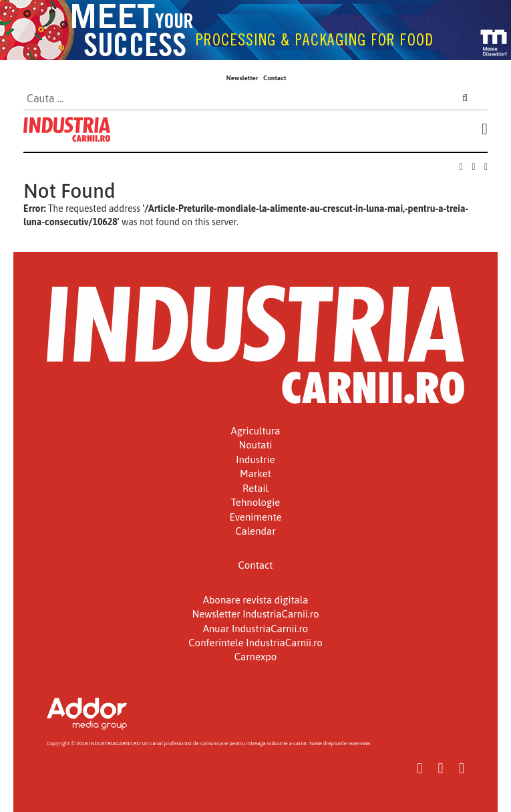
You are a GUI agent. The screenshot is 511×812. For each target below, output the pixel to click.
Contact (275, 78)
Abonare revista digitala (256, 600)
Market (255, 473)
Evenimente (256, 517)
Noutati (255, 445)
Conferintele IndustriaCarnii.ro (255, 643)
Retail (255, 488)
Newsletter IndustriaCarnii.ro (255, 614)
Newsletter (242, 78)
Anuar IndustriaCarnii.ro (256, 629)
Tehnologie (256, 502)
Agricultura (256, 431)
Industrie (255, 459)
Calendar (255, 531)
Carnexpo (256, 657)
